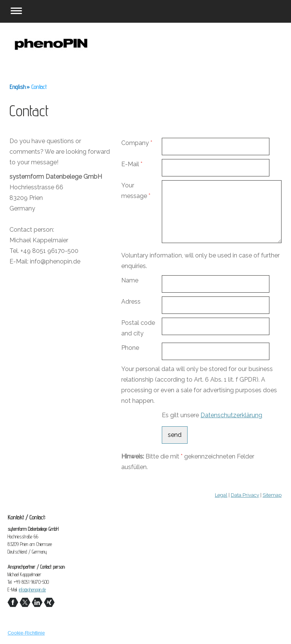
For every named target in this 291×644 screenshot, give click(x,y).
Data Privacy (245, 495)
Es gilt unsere (212, 415)
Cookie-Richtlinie (26, 633)
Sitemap (272, 495)
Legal (221, 495)
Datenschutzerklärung (231, 415)
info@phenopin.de (32, 589)
